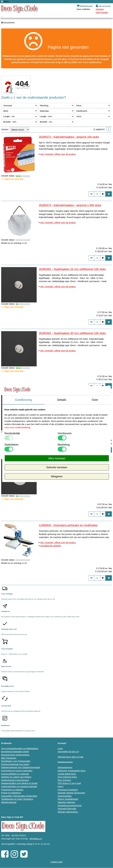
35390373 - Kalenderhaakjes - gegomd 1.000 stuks (70, 205)
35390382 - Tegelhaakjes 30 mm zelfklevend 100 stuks (72, 333)
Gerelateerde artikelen (51, 546)
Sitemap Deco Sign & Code (71, 757)
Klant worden (102, 12)
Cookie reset (57, 862)
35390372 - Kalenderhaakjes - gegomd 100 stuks (69, 137)
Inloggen (100, 9)
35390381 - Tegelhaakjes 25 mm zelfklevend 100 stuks (72, 269)
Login (60, 749)
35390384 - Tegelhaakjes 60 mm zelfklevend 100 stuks (72, 461)
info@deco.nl (36, 839)
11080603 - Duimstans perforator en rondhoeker (68, 525)
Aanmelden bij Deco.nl (68, 752)
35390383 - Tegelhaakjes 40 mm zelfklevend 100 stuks (72, 397)
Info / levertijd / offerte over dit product (58, 154)
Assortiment (8, 23)
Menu (5, 1)
